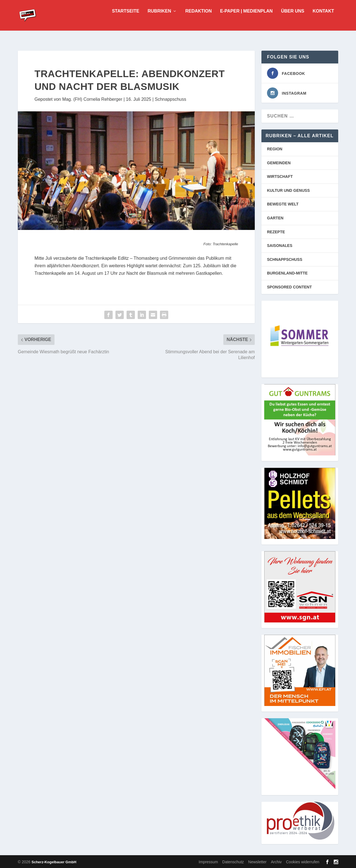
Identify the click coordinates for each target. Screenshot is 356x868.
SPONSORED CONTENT (289, 286)
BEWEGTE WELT (283, 203)
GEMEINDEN (279, 162)
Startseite (125, 19)
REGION (275, 148)
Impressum (208, 861)
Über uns (293, 19)
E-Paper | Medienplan (246, 19)
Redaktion (198, 19)
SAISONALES (280, 245)
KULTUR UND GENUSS (288, 190)
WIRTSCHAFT (280, 176)
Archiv (276, 861)
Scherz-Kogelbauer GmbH (54, 861)
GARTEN (275, 217)
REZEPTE (276, 231)
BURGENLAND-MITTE (287, 273)
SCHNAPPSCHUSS (285, 259)
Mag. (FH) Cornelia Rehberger (92, 99)
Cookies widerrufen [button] (303, 861)
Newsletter (257, 861)
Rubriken (159, 19)
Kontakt (323, 19)
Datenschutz (233, 861)
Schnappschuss (171, 99)
